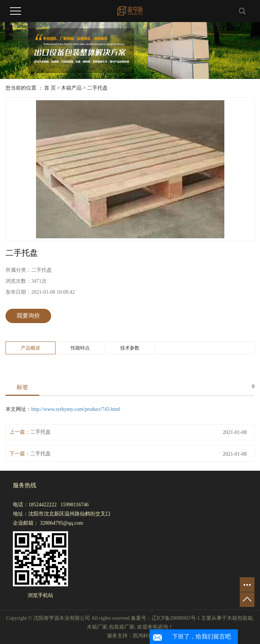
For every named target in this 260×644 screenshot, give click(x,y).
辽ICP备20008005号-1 (176, 618)
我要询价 (28, 316)
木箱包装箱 (240, 618)
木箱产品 (71, 88)
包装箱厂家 (122, 627)
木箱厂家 (97, 627)
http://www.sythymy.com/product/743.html (76, 409)
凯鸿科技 (143, 636)
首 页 (50, 88)
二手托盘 (97, 88)
